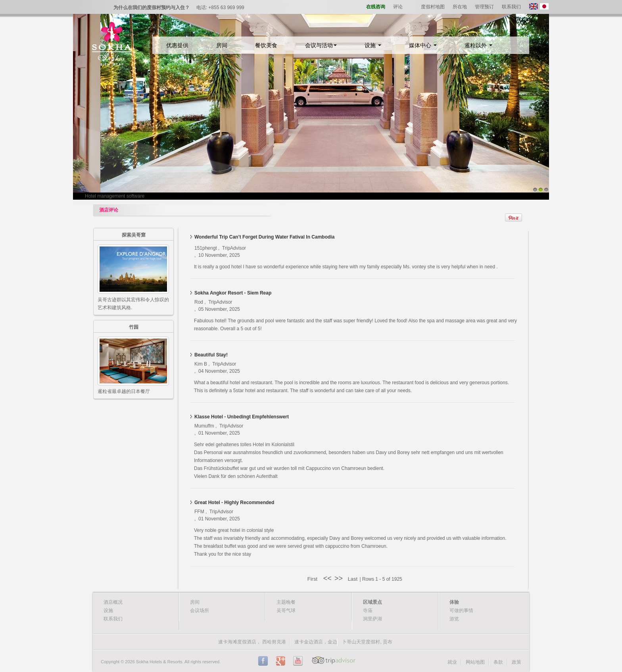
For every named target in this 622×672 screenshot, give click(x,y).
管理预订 (484, 7)
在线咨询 (376, 7)
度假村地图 (433, 7)
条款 (498, 662)
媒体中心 (423, 45)
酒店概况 (113, 602)
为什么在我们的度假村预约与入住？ (152, 8)
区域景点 (372, 602)
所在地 (460, 7)
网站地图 (475, 662)
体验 (454, 602)
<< (327, 578)
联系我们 (511, 7)
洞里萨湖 (372, 619)
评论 (398, 7)
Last (352, 579)
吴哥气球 (286, 610)
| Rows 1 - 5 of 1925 (381, 579)
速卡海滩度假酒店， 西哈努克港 (252, 642)
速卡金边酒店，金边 (316, 642)
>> (340, 578)
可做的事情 (461, 610)
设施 (373, 45)
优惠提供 (177, 45)
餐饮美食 (266, 45)
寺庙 (368, 610)
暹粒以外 (478, 45)
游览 (454, 619)
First (314, 579)
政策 (516, 662)
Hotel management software (115, 196)
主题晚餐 (286, 602)
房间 (222, 45)
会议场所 (200, 610)
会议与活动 (321, 45)
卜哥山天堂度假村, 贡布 (367, 642)
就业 (452, 662)
